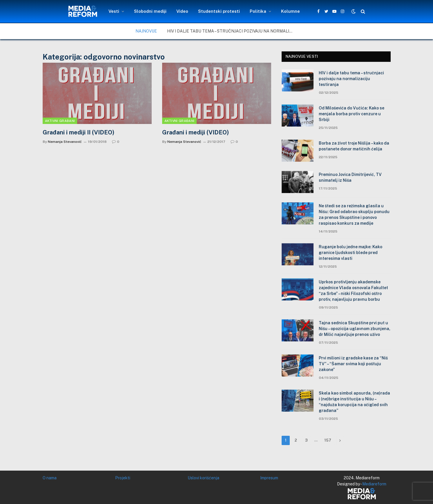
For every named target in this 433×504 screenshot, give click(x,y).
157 (328, 440)
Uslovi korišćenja (203, 478)
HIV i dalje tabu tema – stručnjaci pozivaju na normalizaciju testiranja (232, 31)
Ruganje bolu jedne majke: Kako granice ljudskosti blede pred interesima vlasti (350, 253)
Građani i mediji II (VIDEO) (78, 132)
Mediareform (374, 484)
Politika (258, 11)
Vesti (114, 11)
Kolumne (290, 11)
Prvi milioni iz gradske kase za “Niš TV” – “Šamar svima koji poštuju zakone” (353, 364)
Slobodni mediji (150, 11)
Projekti (123, 478)
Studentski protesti (219, 11)
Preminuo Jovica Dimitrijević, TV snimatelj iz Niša (350, 177)
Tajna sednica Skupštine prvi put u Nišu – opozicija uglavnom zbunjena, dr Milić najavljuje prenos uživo (355, 329)
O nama (50, 478)
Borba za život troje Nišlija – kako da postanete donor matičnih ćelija (354, 146)
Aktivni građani (60, 121)
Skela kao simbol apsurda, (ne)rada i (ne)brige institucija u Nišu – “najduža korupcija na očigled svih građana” (354, 402)
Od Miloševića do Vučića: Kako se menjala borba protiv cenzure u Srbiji (352, 114)
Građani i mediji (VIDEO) (195, 132)
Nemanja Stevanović (65, 142)
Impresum (269, 478)
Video (182, 11)
